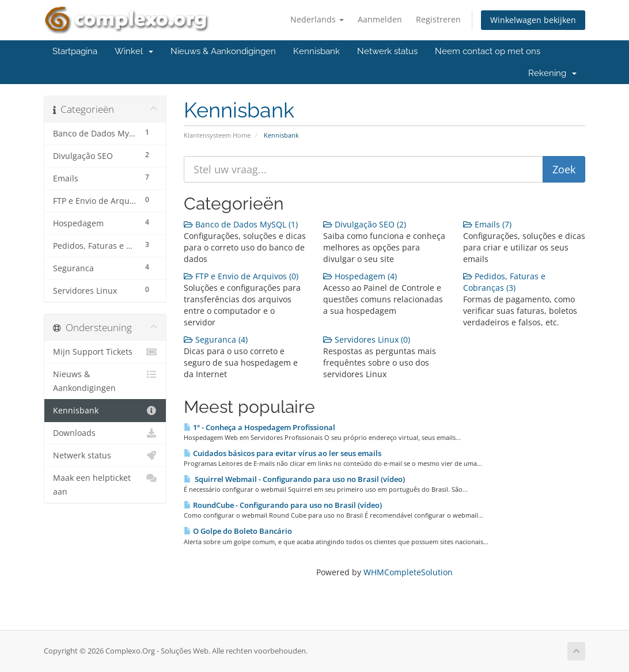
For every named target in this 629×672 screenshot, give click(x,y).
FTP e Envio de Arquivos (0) (241, 276)
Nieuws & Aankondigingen (223, 51)
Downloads (105, 433)
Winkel (134, 51)
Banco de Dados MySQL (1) (241, 224)
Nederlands (317, 19)
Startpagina (75, 51)
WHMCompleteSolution (408, 572)
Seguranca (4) (216, 339)
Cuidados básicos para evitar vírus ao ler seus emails (283, 453)
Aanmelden (380, 19)
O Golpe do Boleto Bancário (238, 531)
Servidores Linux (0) (367, 339)
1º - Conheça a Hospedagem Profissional (259, 427)
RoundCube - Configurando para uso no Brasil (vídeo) (283, 505)
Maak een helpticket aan (105, 484)
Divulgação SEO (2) (365, 224)
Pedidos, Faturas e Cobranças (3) (504, 282)
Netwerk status (387, 51)
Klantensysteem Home (217, 135)
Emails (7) (487, 224)
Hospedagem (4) (360, 276)
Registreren (438, 19)
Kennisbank (317, 51)
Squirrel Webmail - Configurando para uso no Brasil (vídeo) (294, 479)
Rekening (552, 73)
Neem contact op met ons (488, 51)
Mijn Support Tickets (105, 352)
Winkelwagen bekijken (533, 20)
